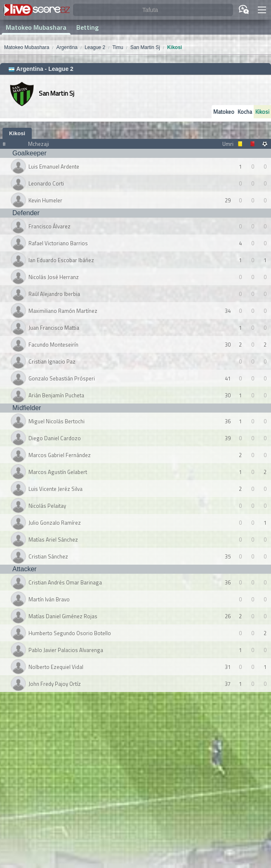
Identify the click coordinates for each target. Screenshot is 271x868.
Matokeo (224, 112)
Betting (87, 27)
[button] (262, 10)
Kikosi (262, 112)
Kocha (245, 112)
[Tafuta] (153, 10)
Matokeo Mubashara (36, 27)
